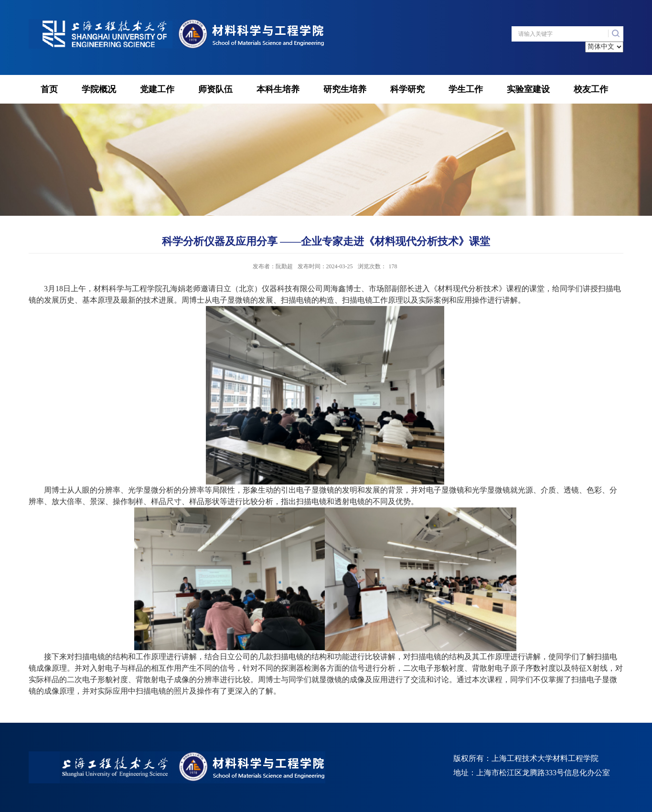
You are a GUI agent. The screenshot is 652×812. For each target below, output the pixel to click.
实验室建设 (528, 89)
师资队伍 (215, 89)
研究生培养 (345, 89)
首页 (49, 89)
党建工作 (157, 89)
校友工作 (591, 89)
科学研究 (407, 89)
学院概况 (99, 89)
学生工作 (466, 89)
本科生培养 (278, 89)
